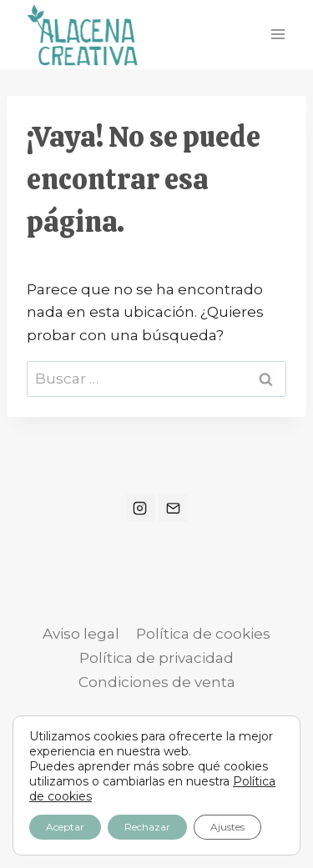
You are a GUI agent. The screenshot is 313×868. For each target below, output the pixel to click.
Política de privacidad (156, 658)
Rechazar (147, 827)
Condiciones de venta (157, 682)
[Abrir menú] (278, 35)
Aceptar (65, 827)
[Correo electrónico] (173, 508)
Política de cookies (203, 634)
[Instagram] (140, 508)
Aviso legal (81, 634)
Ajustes (227, 827)
